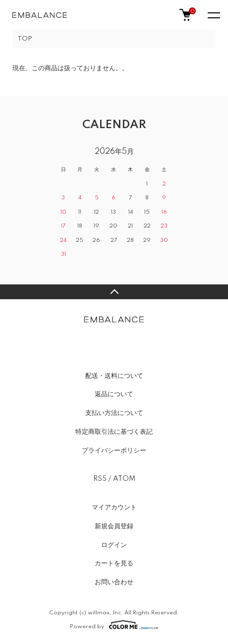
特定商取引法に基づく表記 (114, 432)
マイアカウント (114, 507)
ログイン (114, 545)
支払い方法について (114, 413)
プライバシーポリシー (114, 451)
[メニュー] (213, 15)
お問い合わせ (114, 582)
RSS (100, 479)
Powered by (114, 625)
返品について (114, 394)
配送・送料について (114, 376)
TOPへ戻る (114, 292)
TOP (25, 39)
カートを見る (114, 563)
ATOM (124, 479)
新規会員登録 (114, 526)
